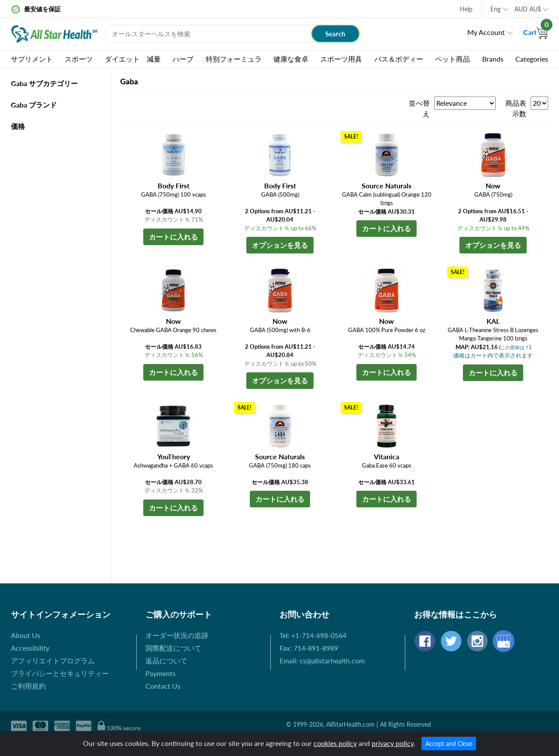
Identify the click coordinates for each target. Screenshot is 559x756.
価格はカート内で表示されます (493, 355)
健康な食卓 (291, 59)
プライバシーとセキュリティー (60, 673)
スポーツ (79, 59)
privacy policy (393, 743)
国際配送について (173, 648)
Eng (495, 9)
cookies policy (335, 743)
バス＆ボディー (399, 59)
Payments (160, 673)
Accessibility (30, 648)
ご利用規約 (28, 686)
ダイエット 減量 (133, 59)
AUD (528, 9)
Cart (536, 32)
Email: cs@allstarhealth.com (322, 661)
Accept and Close (449, 744)
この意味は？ (515, 347)
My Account (486, 32)
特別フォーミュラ (234, 59)
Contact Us (163, 686)
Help (466, 9)
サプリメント (32, 59)
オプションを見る (280, 245)
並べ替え (419, 108)
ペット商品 (452, 59)
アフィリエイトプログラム (53, 661)
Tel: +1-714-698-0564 (313, 635)
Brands (493, 59)
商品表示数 (516, 108)
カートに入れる (173, 237)
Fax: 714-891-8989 (309, 648)
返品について (166, 661)
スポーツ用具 (341, 59)
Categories (532, 59)
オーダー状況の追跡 (177, 635)
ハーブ (183, 59)
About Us (26, 635)
